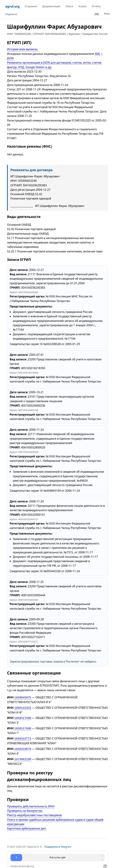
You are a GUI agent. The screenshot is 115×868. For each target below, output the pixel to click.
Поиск (69, 6)
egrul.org (12, 6)
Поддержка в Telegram (58, 844)
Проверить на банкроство (25, 808)
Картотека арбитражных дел (26, 826)
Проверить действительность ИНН (31, 804)
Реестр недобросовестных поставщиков (34, 813)
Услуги (82, 6)
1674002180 (23, 757)
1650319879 (23, 747)
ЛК (97, 14)
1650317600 (23, 727)
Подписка (11, 14)
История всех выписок (22, 49)
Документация (51, 6)
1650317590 (23, 717)
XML (97, 54)
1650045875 (23, 697)
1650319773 (23, 737)
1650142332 (23, 707)
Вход (107, 13)
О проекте (31, 6)
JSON (10, 58)
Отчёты (96, 6)
